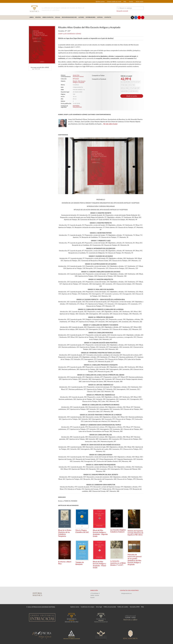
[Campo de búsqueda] (130, 8)
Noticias (100, 17)
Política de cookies (123, 607)
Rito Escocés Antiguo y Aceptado (79, 82)
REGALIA (58, 17)
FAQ (125, 1)
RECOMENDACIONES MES (69, 17)
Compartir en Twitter (98, 76)
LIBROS (31, 17)
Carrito (131, 1)
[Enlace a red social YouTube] (139, 18)
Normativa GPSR (135, 607)
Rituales (75, 81)
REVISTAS (38, 17)
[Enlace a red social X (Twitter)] (132, 18)
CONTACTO (108, 17)
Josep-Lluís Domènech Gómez (70, 34)
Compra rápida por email (114, 1)
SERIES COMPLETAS (48, 17)
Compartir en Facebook (99, 79)
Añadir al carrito (132, 96)
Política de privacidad (110, 607)
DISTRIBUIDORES (90, 17)
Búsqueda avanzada (122, 11)
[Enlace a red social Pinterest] (143, 18)
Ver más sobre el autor (110, 124)
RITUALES (76, 79)
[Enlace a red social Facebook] (136, 18)
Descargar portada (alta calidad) (40, 68)
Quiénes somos (100, 1)
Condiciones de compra (88, 607)
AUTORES (81, 17)
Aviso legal (99, 607)
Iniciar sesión (140, 1)
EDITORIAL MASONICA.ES (77, 106)
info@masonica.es (126, 593)
